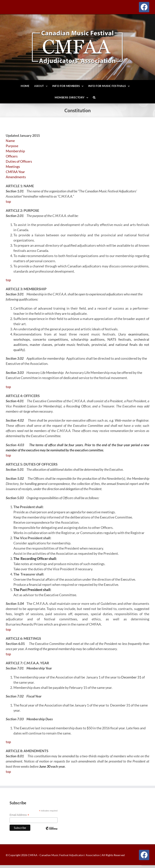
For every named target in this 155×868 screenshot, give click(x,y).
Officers (12, 156)
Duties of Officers (19, 161)
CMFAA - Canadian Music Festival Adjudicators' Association (63, 855)
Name (10, 141)
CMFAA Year (15, 172)
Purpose (12, 146)
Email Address (19, 815)
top (8, 201)
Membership (15, 151)
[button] (94, 97)
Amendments (16, 177)
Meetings (13, 167)
